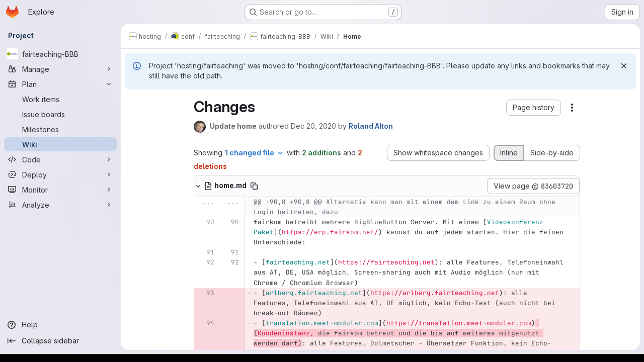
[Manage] (60, 69)
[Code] (60, 159)
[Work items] (60, 99)
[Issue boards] (60, 114)
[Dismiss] (624, 66)
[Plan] (60, 84)
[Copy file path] (254, 186)
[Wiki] (60, 144)
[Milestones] (60, 129)
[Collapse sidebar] (60, 341)
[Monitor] (60, 190)
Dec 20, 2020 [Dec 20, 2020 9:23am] (313, 126)
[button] (534, 108)
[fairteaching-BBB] (60, 54)
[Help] (60, 325)
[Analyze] (60, 205)
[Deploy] (60, 174)
